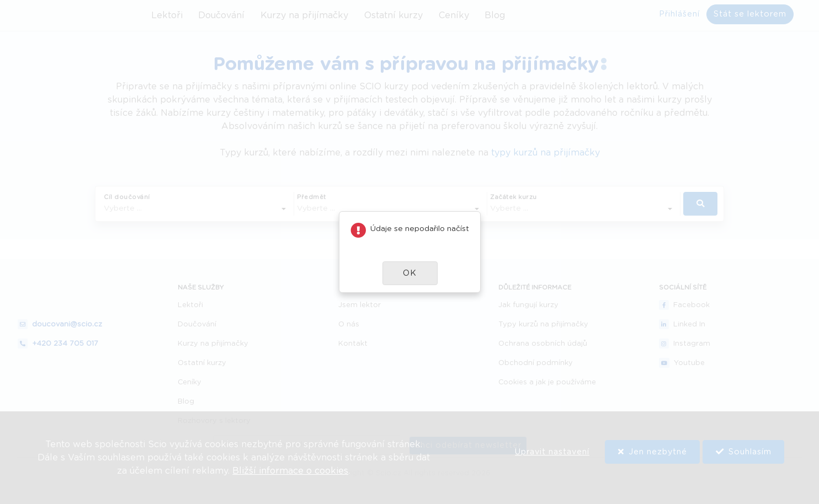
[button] (410, 273)
